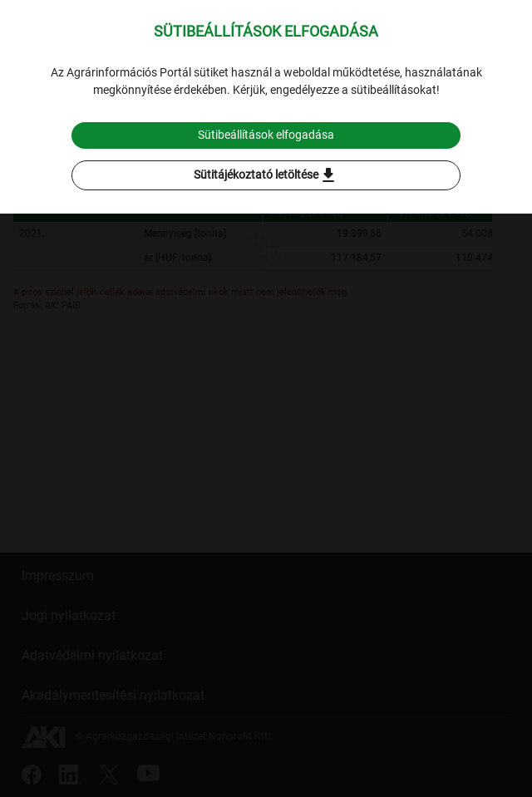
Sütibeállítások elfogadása (266, 135)
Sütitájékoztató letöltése (266, 175)
